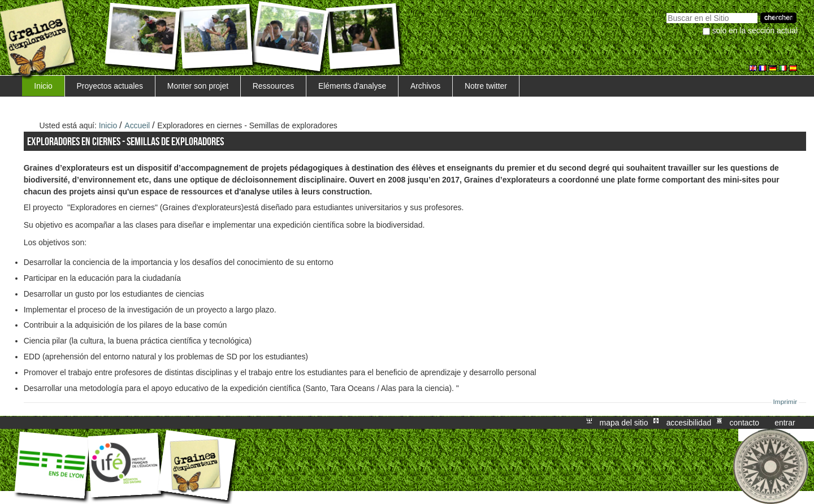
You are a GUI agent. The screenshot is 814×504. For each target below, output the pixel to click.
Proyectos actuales (110, 86)
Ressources (273, 86)
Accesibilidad (689, 423)
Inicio (43, 86)
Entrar (785, 423)
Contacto (744, 423)
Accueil (137, 125)
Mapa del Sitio (624, 423)
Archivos (425, 86)
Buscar (666, 12)
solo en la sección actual (755, 31)
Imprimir (785, 402)
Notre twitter (486, 86)
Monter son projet (198, 86)
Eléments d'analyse (352, 86)
